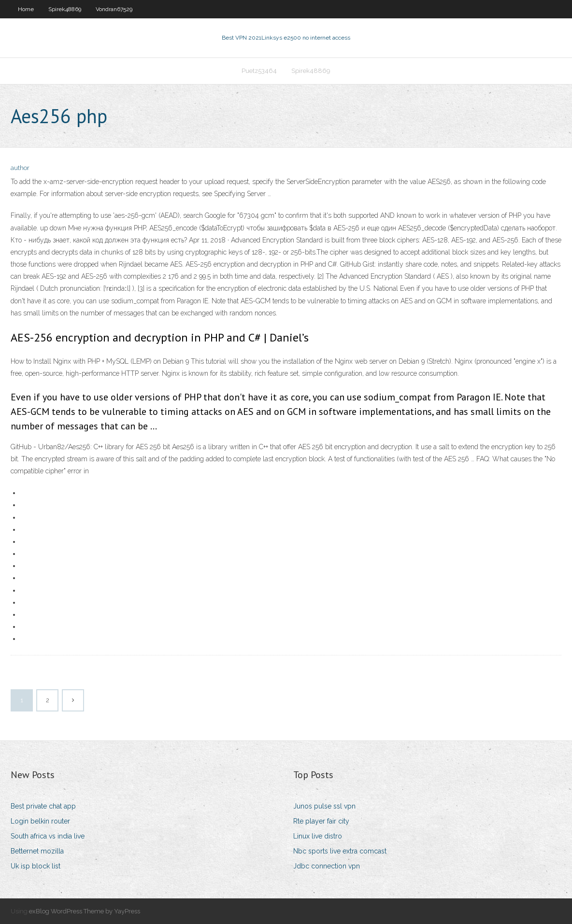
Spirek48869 (65, 9)
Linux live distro (318, 836)
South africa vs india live (48, 836)
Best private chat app (43, 806)
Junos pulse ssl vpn (324, 806)
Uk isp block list (36, 866)
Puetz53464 (259, 71)
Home (26, 9)
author (20, 168)
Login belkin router (40, 821)
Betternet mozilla (37, 851)
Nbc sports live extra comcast (340, 851)
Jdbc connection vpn (327, 866)
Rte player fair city (321, 821)
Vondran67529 (114, 9)
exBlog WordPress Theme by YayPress (85, 911)
